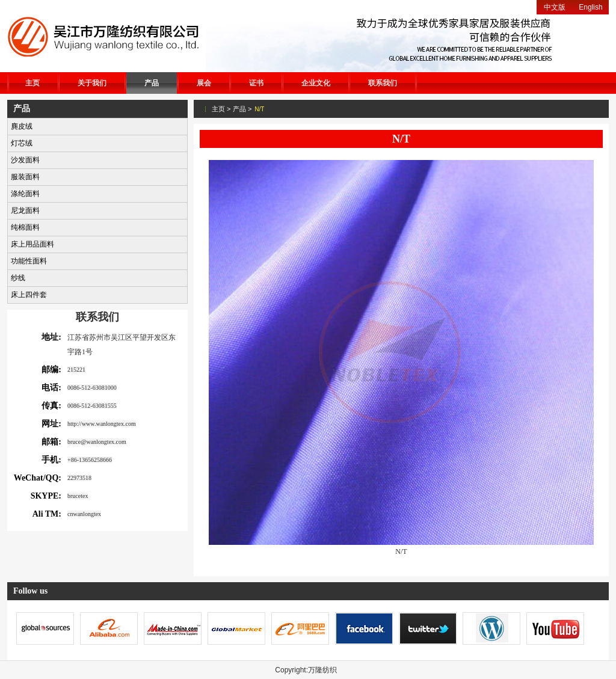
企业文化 (316, 83)
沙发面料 (25, 160)
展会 (204, 83)
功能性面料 (29, 261)
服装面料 (25, 177)
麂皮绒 (22, 126)
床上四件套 (29, 295)
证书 (256, 83)
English (590, 7)
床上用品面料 (32, 244)
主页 (32, 83)
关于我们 (92, 83)
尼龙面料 (25, 210)
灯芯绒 (22, 143)
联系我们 (383, 83)
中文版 (555, 7)
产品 (152, 83)
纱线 (18, 278)
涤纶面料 (25, 194)
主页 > (221, 109)
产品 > (242, 109)
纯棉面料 (25, 227)
